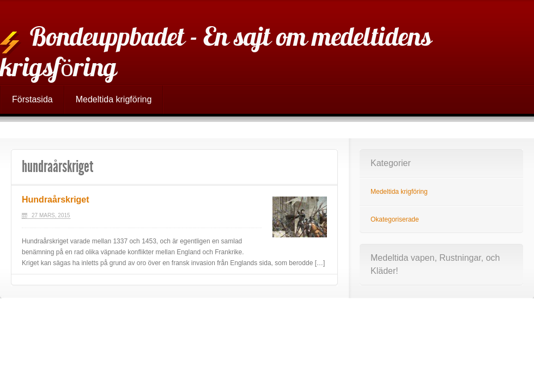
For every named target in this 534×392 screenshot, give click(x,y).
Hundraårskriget (56, 200)
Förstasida (32, 99)
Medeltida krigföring (114, 99)
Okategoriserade (395, 219)
